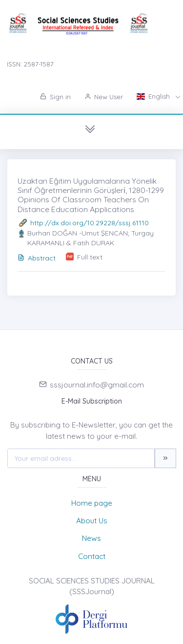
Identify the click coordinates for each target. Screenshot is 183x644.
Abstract (37, 258)
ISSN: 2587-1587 (30, 64)
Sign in (55, 97)
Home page (92, 503)
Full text (90, 257)
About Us (92, 521)
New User (104, 97)
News (91, 538)
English (154, 96)
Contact (92, 556)
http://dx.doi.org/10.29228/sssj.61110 (90, 223)
